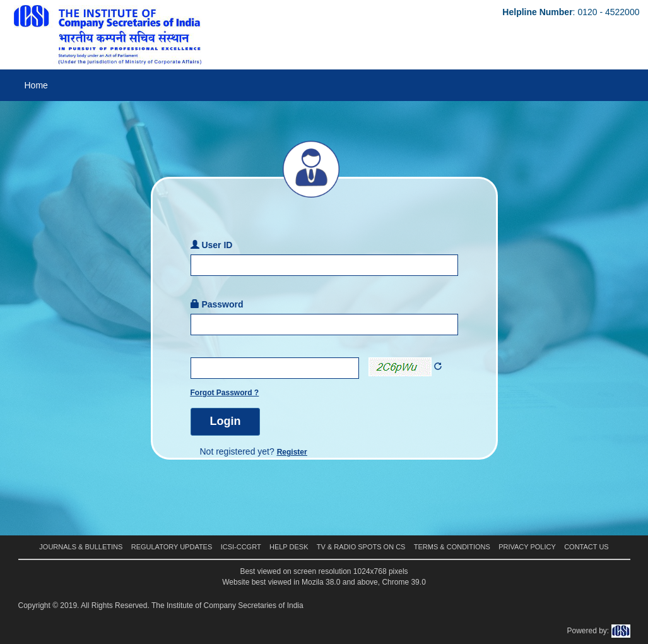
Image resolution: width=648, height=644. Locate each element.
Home (36, 85)
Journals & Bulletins (81, 547)
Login (226, 421)
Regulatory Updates (172, 547)
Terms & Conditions (452, 547)
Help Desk (289, 547)
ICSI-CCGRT (241, 547)
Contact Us (586, 547)
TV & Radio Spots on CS (361, 547)
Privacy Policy (527, 547)
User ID (212, 245)
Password (217, 304)
